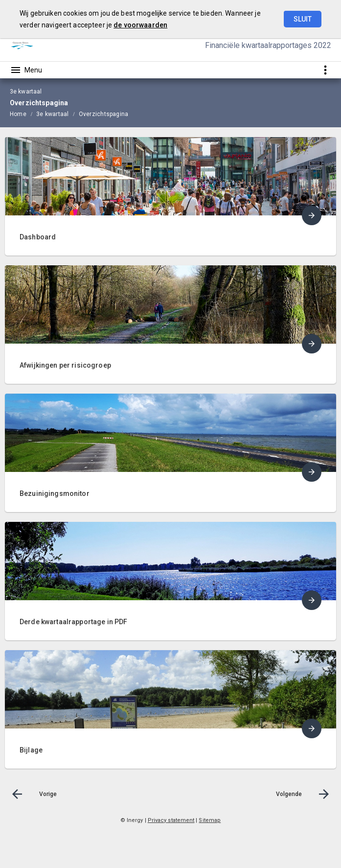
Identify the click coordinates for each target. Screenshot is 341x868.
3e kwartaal (53, 114)
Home (18, 114)
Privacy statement (171, 820)
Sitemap (210, 820)
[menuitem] (23, 114)
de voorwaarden (140, 25)
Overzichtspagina (104, 114)
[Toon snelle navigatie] (325, 70)
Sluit (303, 19)
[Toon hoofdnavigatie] (26, 70)
